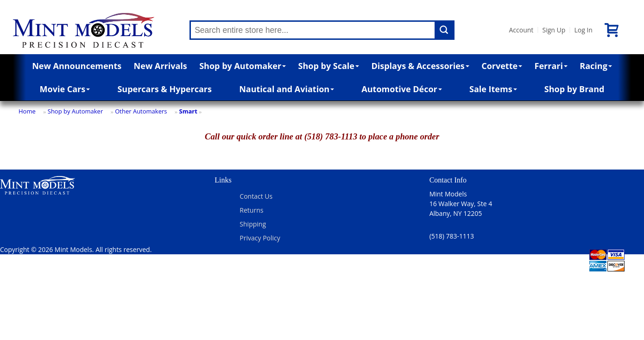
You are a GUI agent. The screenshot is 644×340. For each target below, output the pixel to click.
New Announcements (77, 66)
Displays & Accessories (420, 66)
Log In (583, 30)
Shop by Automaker (243, 66)
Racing (596, 66)
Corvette (502, 66)
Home (27, 111)
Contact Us (256, 196)
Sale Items (493, 89)
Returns (251, 210)
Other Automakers (141, 111)
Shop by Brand (575, 89)
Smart (188, 111)
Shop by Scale (329, 66)
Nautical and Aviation (287, 89)
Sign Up (554, 30)
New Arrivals (161, 66)
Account (521, 30)
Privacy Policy (260, 238)
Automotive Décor (401, 89)
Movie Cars (65, 89)
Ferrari (551, 66)
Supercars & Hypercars (164, 89)
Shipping (253, 224)
